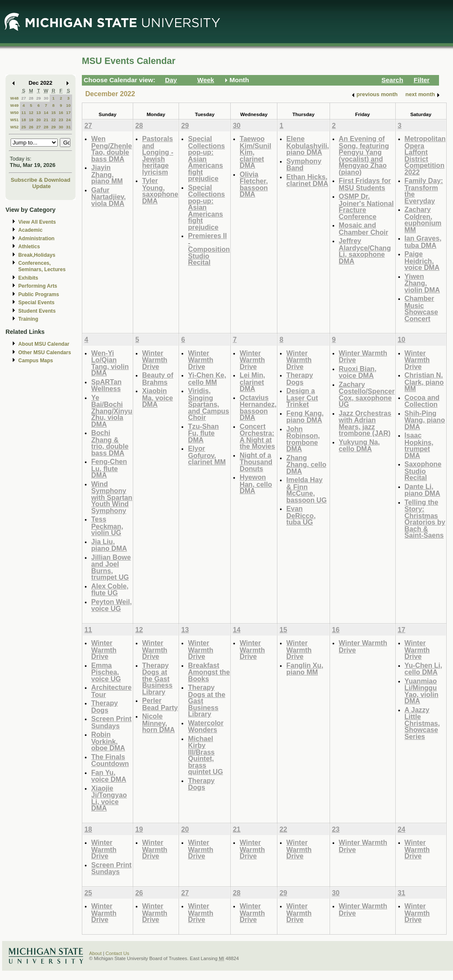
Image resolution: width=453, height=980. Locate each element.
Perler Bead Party (160, 704)
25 (24, 127)
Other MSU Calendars (45, 353)
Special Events (36, 303)
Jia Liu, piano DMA (109, 545)
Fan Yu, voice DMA (109, 776)
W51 (14, 120)
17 (69, 112)
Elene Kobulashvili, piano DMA (308, 145)
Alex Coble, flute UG (110, 590)
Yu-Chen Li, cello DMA (424, 669)
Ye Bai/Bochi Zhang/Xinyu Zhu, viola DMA (112, 411)
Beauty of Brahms (158, 379)
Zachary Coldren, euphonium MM (423, 219)
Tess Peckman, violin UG (107, 526)
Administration (36, 239)
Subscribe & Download (41, 180)
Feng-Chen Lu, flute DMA (109, 468)
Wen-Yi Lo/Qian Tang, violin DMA (110, 363)
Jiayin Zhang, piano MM (107, 174)
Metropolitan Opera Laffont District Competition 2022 (425, 155)
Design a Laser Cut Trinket (302, 397)
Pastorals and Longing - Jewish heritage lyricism (158, 155)
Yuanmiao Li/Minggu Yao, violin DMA (422, 691)
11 (24, 112)
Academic (30, 230)
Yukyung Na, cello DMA (359, 446)
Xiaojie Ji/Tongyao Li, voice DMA (109, 798)
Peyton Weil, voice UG (112, 605)
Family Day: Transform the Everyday (424, 191)
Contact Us (117, 953)
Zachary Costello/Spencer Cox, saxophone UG (367, 394)
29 (38, 98)
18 (24, 120)
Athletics (29, 247)
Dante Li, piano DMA (422, 490)
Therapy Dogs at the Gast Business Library (157, 679)
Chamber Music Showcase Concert (421, 308)
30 (46, 98)
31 (69, 127)
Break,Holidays (37, 255)
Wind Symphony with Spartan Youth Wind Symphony (112, 497)
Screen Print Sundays (111, 722)
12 (31, 112)
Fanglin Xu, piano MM (305, 669)
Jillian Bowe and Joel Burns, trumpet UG (111, 567)
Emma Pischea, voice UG (106, 672)
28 (31, 98)
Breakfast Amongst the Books (209, 672)
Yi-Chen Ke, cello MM (207, 379)
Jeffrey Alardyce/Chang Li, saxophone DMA (365, 251)
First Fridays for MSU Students (365, 184)
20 (38, 120)
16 (61, 112)
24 (69, 120)
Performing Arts (38, 286)
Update (42, 186)
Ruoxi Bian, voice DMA (358, 372)
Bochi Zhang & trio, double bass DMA (110, 443)
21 (46, 120)
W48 (14, 98)
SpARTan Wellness (106, 385)
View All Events (37, 222)
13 (38, 112)
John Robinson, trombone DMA (303, 439)
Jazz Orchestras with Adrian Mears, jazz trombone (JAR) (365, 423)
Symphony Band (304, 165)
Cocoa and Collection (422, 401)
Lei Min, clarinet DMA (252, 382)
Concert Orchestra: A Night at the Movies (257, 436)
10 (69, 105)
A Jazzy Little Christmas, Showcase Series (422, 723)
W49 (14, 105)
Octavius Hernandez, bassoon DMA (258, 408)
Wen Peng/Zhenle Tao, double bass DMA (112, 149)
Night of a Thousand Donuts (256, 462)
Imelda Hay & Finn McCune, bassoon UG (306, 490)
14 (46, 112)
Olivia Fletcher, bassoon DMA (254, 184)
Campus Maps (36, 361)
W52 (14, 127)
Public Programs (39, 294)
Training (28, 319)
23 (61, 120)
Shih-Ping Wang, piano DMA (425, 420)
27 (24, 98)
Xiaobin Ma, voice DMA (158, 397)
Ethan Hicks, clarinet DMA (307, 180)
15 (54, 112)
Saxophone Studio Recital (423, 471)
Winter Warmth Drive (155, 360)
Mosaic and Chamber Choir (364, 229)
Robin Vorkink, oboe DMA (108, 741)
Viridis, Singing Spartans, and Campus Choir (208, 404)
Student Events (37, 311)
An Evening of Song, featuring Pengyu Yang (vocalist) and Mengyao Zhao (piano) (364, 155)
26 (31, 127)
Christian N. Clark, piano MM (424, 382)
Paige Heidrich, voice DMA (422, 261)
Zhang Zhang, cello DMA (306, 464)
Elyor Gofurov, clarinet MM (207, 455)
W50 (14, 112)
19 (31, 120)
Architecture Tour (111, 691)
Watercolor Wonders (206, 726)
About (95, 953)
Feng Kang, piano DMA (305, 417)
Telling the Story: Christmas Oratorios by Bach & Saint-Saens (425, 519)
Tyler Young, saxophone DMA (160, 191)
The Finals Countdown (110, 760)
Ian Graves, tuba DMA (423, 242)
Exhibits (28, 278)
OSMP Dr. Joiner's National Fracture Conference (366, 206)
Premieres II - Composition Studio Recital (209, 249)
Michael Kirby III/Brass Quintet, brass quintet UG (206, 755)
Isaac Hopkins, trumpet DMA (419, 445)
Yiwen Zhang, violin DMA (422, 283)
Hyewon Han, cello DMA (256, 484)
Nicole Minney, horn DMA (158, 723)
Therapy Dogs (300, 379)
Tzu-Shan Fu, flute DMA (203, 433)
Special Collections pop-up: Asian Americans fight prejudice (206, 158)
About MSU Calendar (44, 344)
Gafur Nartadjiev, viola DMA (108, 197)
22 (54, 120)
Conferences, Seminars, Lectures (42, 266)
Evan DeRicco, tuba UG (301, 515)
